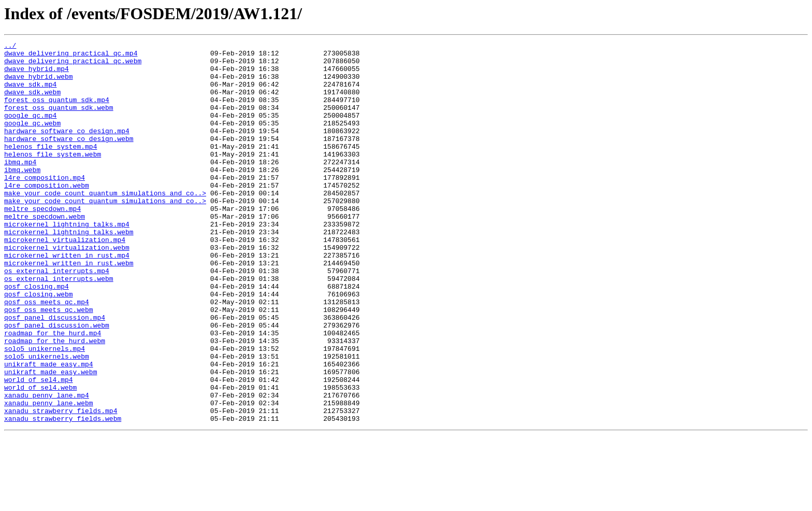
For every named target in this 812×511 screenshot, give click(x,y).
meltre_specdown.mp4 (42, 243)
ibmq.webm (22, 196)
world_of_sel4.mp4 (39, 448)
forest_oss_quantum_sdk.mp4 (57, 112)
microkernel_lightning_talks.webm (69, 271)
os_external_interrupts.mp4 (57, 317)
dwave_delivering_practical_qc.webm (73, 65)
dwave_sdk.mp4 (30, 93)
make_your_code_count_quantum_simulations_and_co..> (105, 224)
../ (10, 47)
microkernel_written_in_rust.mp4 (67, 299)
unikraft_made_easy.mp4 (49, 429)
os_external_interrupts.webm (59, 327)
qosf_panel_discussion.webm (57, 382)
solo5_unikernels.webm (47, 420)
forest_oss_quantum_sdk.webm (59, 121)
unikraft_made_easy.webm (50, 438)
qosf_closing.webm (39, 345)
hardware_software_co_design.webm (69, 159)
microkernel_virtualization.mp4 (65, 280)
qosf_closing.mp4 (37, 336)
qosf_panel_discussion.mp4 (55, 373)
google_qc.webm (32, 140)
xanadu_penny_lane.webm (49, 476)
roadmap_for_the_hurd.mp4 (53, 392)
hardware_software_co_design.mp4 (67, 149)
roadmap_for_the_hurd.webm (55, 401)
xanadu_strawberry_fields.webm (63, 494)
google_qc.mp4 (30, 131)
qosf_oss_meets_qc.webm (49, 364)
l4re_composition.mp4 (45, 205)
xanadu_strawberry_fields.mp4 (61, 485)
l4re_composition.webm (47, 215)
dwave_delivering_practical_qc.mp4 (71, 56)
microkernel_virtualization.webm (67, 289)
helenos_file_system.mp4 (50, 168)
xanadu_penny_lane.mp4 (47, 466)
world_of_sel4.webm (40, 457)
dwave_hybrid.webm (39, 84)
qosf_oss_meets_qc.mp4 (47, 354)
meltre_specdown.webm (45, 252)
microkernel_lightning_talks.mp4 (67, 261)
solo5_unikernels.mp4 (45, 410)
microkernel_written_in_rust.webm (69, 308)
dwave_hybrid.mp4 (37, 75)
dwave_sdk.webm (32, 103)
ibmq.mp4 (20, 187)
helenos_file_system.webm (53, 177)
